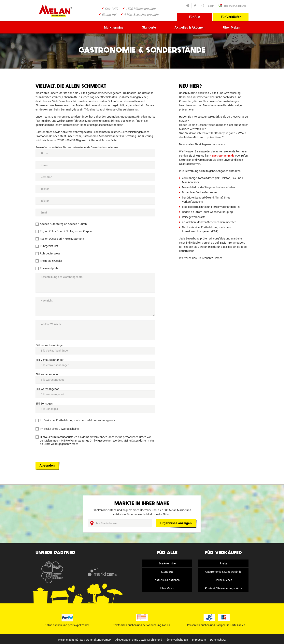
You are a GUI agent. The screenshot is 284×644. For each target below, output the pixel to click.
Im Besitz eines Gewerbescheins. (60, 429)
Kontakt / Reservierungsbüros (223, 588)
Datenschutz (218, 640)
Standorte (149, 27)
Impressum (199, 640)
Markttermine (114, 27)
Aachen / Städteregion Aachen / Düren (63, 224)
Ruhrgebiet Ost (49, 246)
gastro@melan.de (223, 156)
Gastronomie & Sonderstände (223, 572)
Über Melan (231, 27)
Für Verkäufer (231, 17)
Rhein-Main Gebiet (51, 261)
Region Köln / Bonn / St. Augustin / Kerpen (66, 231)
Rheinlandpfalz (49, 268)
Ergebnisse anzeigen (176, 523)
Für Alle (194, 17)
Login (211, 6)
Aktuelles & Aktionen (190, 27)
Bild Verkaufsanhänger (50, 345)
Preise (223, 563)
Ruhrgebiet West (50, 253)
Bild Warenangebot (47, 374)
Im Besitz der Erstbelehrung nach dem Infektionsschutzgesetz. (78, 420)
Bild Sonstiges (44, 404)
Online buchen (223, 580)
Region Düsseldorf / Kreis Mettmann (62, 239)
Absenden (47, 465)
